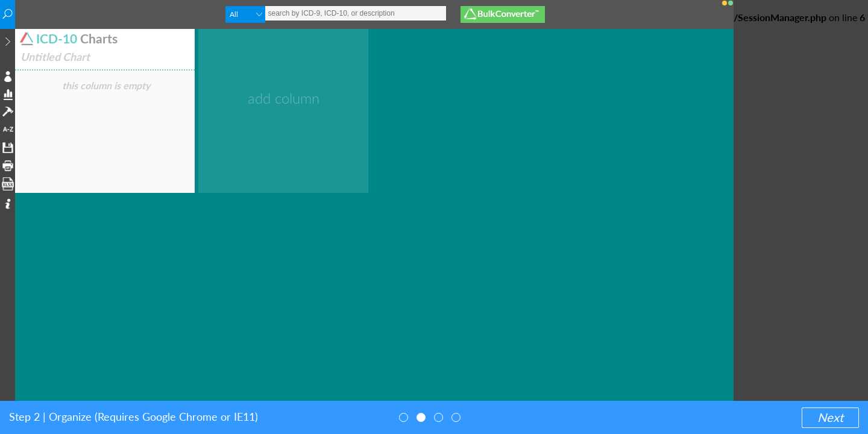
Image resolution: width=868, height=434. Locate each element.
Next (830, 417)
